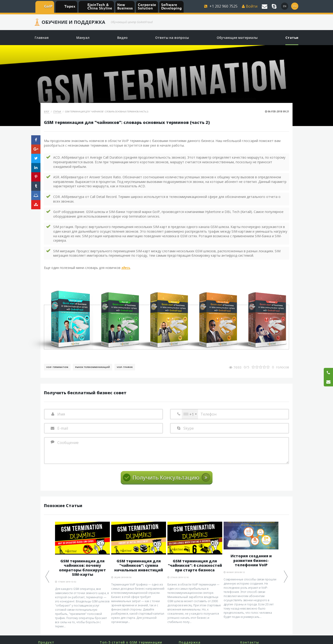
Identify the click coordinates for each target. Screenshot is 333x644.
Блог (47, 112)
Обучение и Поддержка (73, 22)
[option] (82, 575)
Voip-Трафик (125, 367)
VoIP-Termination (57, 367)
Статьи (57, 112)
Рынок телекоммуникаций (92, 367)
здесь (126, 268)
